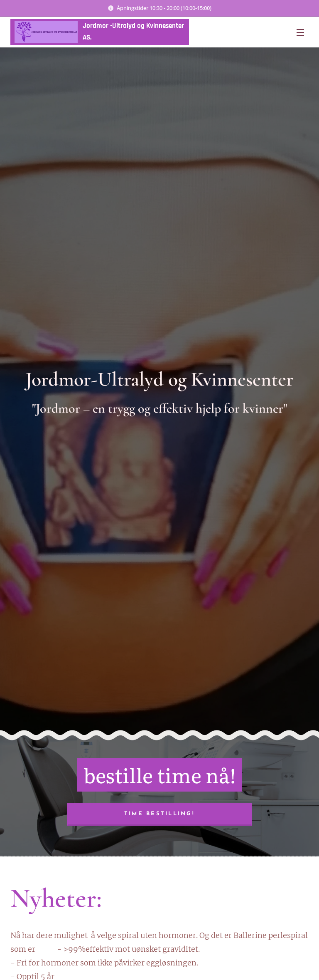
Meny (300, 32)
